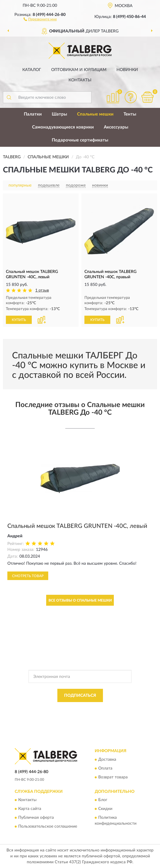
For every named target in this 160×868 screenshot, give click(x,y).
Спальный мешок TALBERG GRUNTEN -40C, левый (77, 526)
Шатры (59, 114)
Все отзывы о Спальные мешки (80, 600)
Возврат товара (113, 777)
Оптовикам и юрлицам (79, 70)
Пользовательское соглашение (48, 827)
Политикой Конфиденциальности (109, 709)
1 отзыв (42, 290)
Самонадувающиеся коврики (63, 127)
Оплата (105, 768)
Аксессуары (116, 127)
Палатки (33, 114)
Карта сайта (30, 809)
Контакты (80, 80)
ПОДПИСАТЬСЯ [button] (80, 696)
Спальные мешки (95, 114)
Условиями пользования (74, 714)
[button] (40, 19)
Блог (103, 800)
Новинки (127, 70)
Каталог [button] (32, 70)
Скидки (105, 809)
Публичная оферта (36, 818)
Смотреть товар (28, 576)
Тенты (130, 114)
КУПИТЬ (19, 320)
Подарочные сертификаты (80, 140)
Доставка (107, 760)
